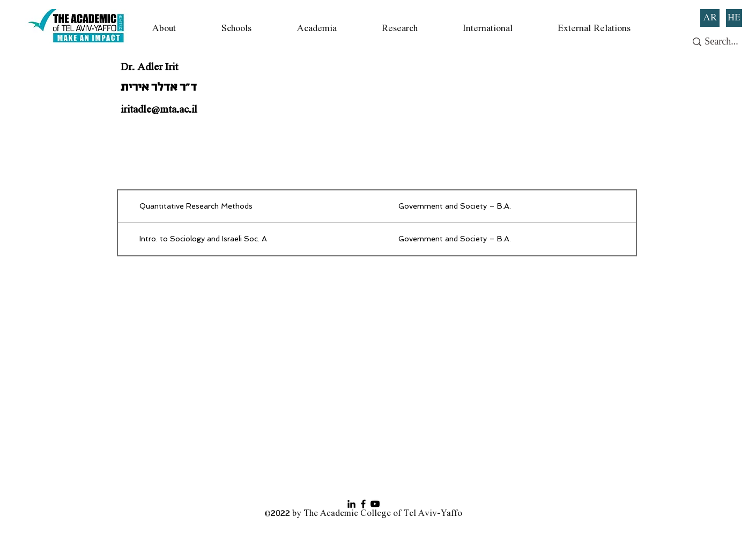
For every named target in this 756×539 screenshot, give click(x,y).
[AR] (710, 18)
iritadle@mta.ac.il (159, 110)
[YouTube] (375, 504)
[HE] (734, 18)
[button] (164, 29)
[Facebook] (363, 504)
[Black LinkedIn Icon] (351, 504)
